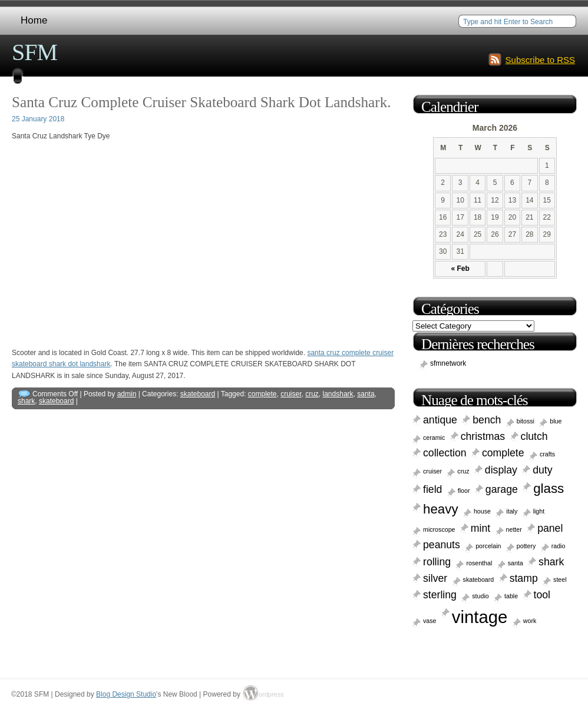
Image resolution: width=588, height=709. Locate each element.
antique (440, 420)
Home (34, 20)
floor (464, 491)
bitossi (526, 421)
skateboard (198, 394)
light (539, 511)
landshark (338, 394)
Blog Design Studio (126, 694)
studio (480, 596)
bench (487, 420)
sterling (440, 595)
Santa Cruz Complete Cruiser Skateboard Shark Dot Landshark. (201, 102)
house (482, 511)
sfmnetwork (448, 363)
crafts (547, 454)
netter (514, 529)
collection (445, 453)
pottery (526, 546)
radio (559, 546)
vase (430, 621)
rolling (437, 562)
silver (435, 578)
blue (556, 421)
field (432, 489)
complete (262, 394)
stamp (524, 578)
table (511, 596)
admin (127, 394)
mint (480, 528)
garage (502, 489)
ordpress (266, 694)
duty (542, 470)
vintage (480, 617)
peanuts (442, 545)
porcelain (488, 546)
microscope (439, 529)
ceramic (434, 438)
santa (366, 394)
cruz (312, 394)
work (530, 621)
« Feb (460, 269)
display (501, 470)
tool (542, 595)
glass (549, 488)
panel (550, 528)
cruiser (291, 394)
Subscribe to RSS (540, 60)
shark (26, 401)
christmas (483, 436)
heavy (441, 509)
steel (560, 579)
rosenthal (479, 563)
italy (512, 511)
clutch (534, 436)
